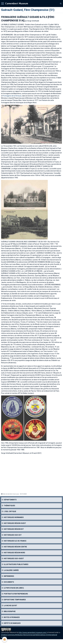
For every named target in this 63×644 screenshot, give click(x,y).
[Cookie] (5, 639)
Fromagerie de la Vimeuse (12, 96)
